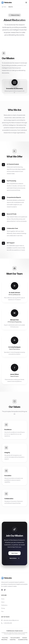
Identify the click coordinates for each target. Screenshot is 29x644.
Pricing (3, 608)
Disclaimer (25, 638)
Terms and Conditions (15, 638)
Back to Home (15, 559)
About (3, 602)
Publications (4, 605)
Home (3, 599)
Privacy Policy (5, 638)
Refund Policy (4, 640)
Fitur (2, 611)
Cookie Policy (13, 640)
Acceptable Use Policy (23, 640)
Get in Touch (14, 554)
